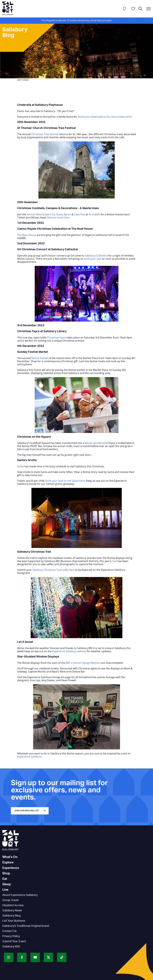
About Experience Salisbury (20, 895)
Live (5, 890)
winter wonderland (96, 443)
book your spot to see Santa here (65, 481)
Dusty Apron (64, 214)
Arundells (94, 214)
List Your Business (14, 921)
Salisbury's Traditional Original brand (26, 926)
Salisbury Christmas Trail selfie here (53, 570)
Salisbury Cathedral (96, 256)
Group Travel (10, 900)
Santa (21, 466)
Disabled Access (13, 905)
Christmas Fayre (56, 337)
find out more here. (58, 218)
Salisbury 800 (11, 947)
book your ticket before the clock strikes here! (105, 117)
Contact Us (9, 931)
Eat (5, 879)
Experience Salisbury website (69, 651)
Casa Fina (80, 214)
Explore (8, 863)
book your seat (93, 259)
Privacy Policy (11, 936)
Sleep (7, 884)
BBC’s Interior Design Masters (83, 663)
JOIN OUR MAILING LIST (27, 811)
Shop (6, 873)
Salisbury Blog (11, 916)
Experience (11, 868)
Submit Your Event (14, 941)
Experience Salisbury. (30, 757)
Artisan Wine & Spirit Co (41, 214)
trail (115, 561)
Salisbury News (12, 911)
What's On (10, 857)
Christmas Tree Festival (45, 134)
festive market (40, 358)
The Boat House (27, 235)
